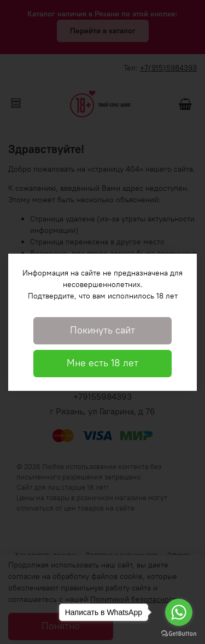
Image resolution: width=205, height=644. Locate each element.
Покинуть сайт (102, 330)
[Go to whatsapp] (179, 612)
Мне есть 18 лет (102, 363)
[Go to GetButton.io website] (179, 633)
